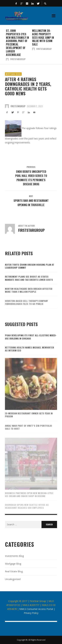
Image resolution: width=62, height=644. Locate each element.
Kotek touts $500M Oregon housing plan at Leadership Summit (30, 270)
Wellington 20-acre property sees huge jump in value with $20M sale (43, 37)
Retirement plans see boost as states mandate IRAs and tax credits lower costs (29, 283)
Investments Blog (14, 556)
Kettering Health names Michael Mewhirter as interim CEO (30, 354)
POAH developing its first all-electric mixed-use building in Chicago (31, 341)
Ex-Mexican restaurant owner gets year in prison (29, 420)
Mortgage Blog (13, 74)
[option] (18, 45)
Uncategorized (13, 579)
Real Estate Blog (14, 571)
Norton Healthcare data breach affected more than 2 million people (29, 295)
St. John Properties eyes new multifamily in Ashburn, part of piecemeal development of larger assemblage (17, 43)
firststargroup (18, 59)
